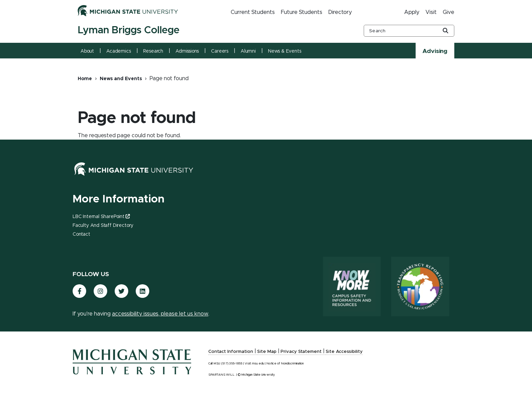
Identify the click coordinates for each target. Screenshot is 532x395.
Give (449, 12)
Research (153, 51)
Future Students (302, 12)
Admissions (187, 51)
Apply (412, 12)
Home (85, 79)
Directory (340, 12)
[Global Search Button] (445, 31)
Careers (220, 51)
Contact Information (231, 352)
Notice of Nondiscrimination (285, 364)
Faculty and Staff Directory (103, 226)
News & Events (285, 51)
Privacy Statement (301, 352)
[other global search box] (409, 31)
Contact (81, 234)
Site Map (267, 352)
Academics (118, 51)
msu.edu (258, 364)
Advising (435, 51)
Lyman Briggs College (129, 30)
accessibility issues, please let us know (160, 314)
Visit (431, 12)
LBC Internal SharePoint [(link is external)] (101, 217)
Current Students (253, 12)
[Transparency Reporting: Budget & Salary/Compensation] (419, 287)
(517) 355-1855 (232, 364)
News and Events (121, 79)
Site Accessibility (344, 352)
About (87, 51)
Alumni (248, 51)
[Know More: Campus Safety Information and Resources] (349, 287)
